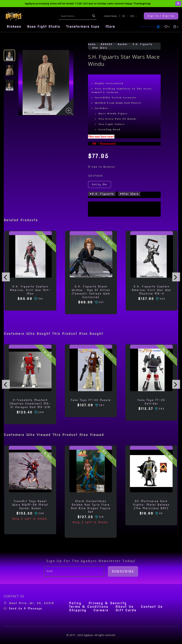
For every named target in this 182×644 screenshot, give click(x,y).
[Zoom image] (70, 112)
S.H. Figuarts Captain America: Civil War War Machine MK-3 (152, 290)
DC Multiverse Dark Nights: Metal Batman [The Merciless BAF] (151, 505)
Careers (101, 610)
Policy (75, 603)
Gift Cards (126, 610)
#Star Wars (129, 194)
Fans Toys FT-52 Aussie (91, 400)
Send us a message (26, 609)
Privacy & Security (108, 603)
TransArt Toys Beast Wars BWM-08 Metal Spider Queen (30, 505)
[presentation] (6, 277)
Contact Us (152, 607)
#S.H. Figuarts (102, 194)
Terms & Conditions (89, 607)
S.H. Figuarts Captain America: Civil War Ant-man (30, 290)
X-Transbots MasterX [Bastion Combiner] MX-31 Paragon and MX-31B (30, 404)
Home (92, 44)
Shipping (78, 610)
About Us (125, 607)
